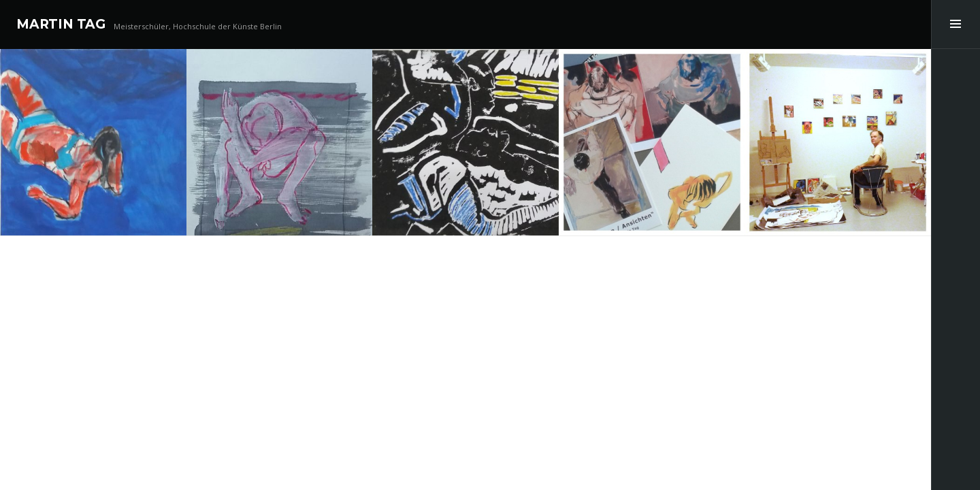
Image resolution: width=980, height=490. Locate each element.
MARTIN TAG (61, 24)
